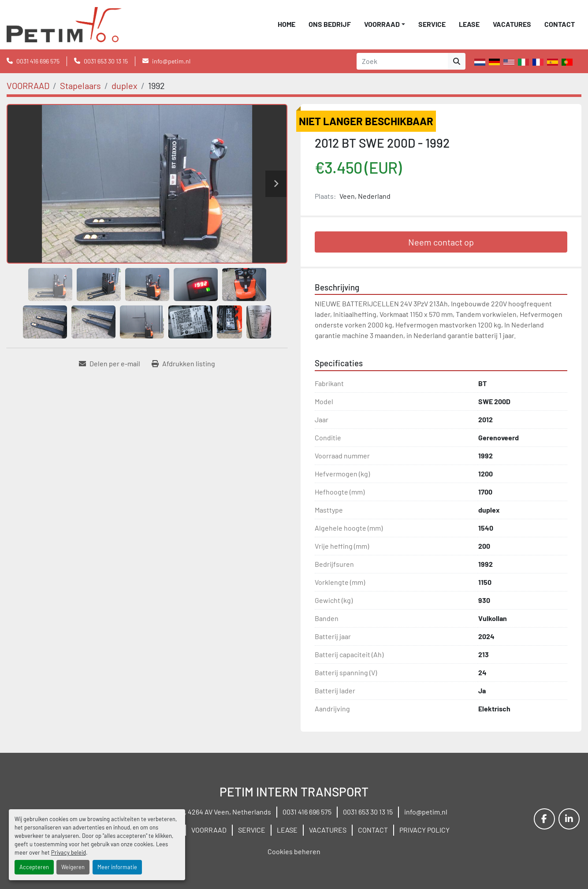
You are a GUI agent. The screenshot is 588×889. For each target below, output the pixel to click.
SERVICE (432, 24)
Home (287, 24)
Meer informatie (117, 867)
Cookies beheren (294, 851)
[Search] (402, 61)
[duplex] (125, 86)
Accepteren (34, 867)
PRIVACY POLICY (424, 830)
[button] (385, 24)
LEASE (469, 24)
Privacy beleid (69, 852)
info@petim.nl (171, 61)
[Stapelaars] (80, 86)
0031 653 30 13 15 (106, 61)
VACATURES (512, 24)
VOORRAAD (382, 24)
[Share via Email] (110, 364)
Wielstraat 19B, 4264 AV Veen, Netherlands (206, 812)
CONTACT (560, 24)
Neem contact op (441, 242)
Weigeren (73, 867)
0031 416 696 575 (38, 61)
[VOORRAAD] (28, 86)
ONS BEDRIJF (330, 24)
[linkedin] (569, 819)
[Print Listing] (183, 364)
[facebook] (544, 819)
